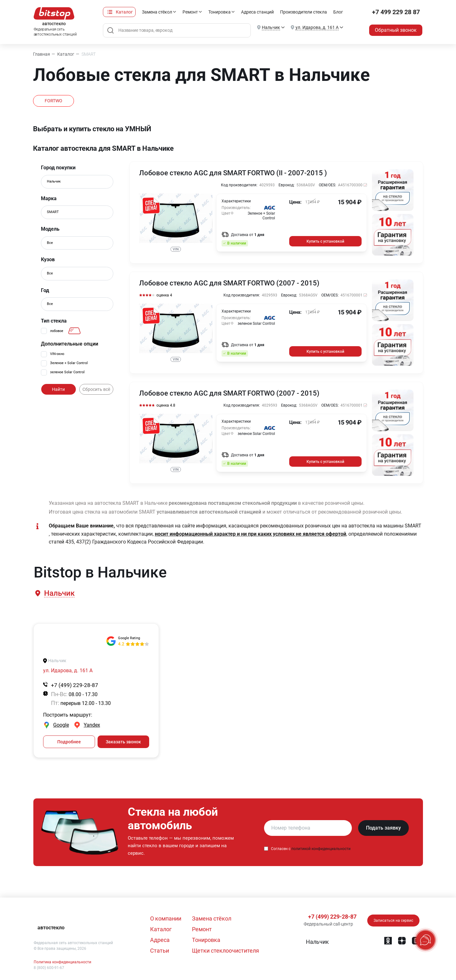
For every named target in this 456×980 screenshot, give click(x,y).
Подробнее (69, 742)
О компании (166, 918)
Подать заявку (383, 828)
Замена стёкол (157, 12)
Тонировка (220, 12)
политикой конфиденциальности (321, 849)
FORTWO (53, 101)
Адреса (160, 940)
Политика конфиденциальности (62, 962)
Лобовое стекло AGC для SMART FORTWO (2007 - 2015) (229, 283)
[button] (59, 593)
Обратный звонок (396, 30)
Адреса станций (257, 12)
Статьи (160, 951)
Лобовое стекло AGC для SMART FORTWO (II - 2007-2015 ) (233, 173)
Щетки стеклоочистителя (225, 951)
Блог (338, 12)
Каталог (124, 12)
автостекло (51, 928)
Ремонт (190, 12)
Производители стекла (304, 12)
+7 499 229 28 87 (396, 12)
